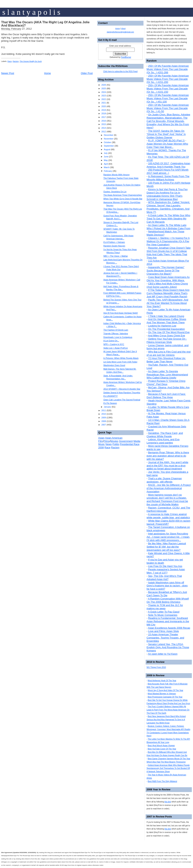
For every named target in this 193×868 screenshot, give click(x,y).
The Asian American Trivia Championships (123, 195)
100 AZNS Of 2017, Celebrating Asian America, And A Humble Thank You (168, 165)
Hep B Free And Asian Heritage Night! (121, 313)
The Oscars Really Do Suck (31, 61)
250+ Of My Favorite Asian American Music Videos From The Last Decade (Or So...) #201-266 (168, 69)
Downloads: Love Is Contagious (118, 337)
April (106, 164)
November (109, 139)
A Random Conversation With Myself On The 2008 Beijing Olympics (168, 600)
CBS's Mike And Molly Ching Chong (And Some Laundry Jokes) (167, 285)
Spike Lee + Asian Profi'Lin (116, 348)
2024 (104, 92)
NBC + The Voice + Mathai (116, 256)
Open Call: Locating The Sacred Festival (122, 400)
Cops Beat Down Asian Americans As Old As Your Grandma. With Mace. (168, 279)
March (107, 167)
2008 (104, 421)
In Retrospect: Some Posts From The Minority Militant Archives (168, 178)
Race (10, 61)
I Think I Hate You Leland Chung (166, 316)
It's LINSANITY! (111, 396)
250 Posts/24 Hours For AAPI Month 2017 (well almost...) (168, 171)
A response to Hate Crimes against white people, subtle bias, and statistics (168, 516)
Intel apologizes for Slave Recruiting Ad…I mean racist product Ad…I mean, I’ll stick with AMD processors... (168, 537)
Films (107, 441)
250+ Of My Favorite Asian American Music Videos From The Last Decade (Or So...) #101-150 (168, 89)
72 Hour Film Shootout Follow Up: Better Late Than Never (166, 360)
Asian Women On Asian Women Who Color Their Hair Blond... (167, 145)
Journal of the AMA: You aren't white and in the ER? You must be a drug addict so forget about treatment (167, 466)
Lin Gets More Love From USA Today (120, 362)
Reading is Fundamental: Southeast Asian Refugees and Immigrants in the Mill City (168, 621)
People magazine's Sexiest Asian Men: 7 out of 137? (166, 571)
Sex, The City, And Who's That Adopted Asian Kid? (164, 578)
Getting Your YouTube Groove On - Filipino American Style (167, 340)
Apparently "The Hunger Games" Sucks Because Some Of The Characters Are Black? (165, 271)
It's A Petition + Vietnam (114, 242)
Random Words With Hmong (116, 175)
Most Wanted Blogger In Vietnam (162, 694)
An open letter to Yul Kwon (163, 654)
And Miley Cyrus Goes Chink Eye (166, 336)
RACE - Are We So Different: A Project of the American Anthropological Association (169, 488)
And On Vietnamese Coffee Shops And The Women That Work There (166, 321)
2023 (104, 96)
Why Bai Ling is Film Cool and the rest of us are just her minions (169, 353)
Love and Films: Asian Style (164, 631)
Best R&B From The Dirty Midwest (162, 781)
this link (168, 802)
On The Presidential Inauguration (167, 329)
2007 (104, 425)
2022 (104, 99)
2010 (104, 414)
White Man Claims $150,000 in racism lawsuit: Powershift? (168, 522)
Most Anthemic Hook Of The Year (162, 681)
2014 (104, 128)
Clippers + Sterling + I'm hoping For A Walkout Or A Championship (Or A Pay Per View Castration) (168, 241)
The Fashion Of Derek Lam (116, 330)
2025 (104, 88)
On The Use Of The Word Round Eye (169, 332)
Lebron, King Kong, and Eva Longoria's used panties (163, 441)
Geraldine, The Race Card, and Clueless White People (165, 435)
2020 (104, 106)
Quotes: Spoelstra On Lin (115, 192)
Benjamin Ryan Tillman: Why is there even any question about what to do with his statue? (168, 456)
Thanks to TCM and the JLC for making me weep (165, 607)
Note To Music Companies (163, 615)
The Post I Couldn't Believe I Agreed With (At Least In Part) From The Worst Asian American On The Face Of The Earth (168, 710)
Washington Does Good (114, 365)
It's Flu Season (110, 403)
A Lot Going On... (111, 341)
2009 (104, 418)
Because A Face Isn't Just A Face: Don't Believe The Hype (166, 396)
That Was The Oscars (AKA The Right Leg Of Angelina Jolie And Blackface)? (45, 24)
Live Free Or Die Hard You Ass (165, 566)
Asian (101, 438)
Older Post (87, 73)
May (106, 160)
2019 (104, 110)
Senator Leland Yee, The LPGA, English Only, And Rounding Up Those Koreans (168, 647)
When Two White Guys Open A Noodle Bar (123, 199)
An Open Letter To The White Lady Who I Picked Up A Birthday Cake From (168, 227)
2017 (104, 117)
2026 (104, 85)
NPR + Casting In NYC (114, 344)
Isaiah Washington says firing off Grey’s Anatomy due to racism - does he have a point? (167, 586)
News (109, 444)
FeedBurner (126, 57)
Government (126, 441)
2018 (104, 113)
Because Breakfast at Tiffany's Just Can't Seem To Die (167, 594)
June (106, 157)
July (106, 153)
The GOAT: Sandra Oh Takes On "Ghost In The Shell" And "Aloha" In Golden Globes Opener (166, 134)
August (107, 149)
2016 (104, 121)
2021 (104, 103)
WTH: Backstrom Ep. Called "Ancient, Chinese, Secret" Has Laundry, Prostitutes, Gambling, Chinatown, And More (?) (168, 207)
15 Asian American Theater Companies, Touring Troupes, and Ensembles (165, 638)
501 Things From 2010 (156, 667)
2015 (104, 124)
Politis (116, 444)
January (107, 407)
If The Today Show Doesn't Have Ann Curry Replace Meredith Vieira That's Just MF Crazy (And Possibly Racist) (168, 293)
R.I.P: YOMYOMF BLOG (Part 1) (166, 140)
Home (47, 73)
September (109, 146)
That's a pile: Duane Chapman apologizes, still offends (164, 480)
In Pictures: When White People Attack (121, 358)
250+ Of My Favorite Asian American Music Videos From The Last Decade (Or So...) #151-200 (168, 79)
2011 (104, 410)
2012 (104, 132)
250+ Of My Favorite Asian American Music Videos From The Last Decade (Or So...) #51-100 (168, 98)
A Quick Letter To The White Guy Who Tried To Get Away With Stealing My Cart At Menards (168, 219)
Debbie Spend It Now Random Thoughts (122, 393)
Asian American (114, 438)
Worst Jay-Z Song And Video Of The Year (165, 690)
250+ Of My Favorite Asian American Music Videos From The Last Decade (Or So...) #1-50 (168, 108)
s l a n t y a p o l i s (31, 12)
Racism (16, 61)
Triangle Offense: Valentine (116, 334)
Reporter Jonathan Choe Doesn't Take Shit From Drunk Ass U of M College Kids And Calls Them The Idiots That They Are (169, 253)
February (108, 171)
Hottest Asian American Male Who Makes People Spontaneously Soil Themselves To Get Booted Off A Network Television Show (168, 768)
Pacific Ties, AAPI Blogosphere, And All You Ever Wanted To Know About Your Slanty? (167, 303)
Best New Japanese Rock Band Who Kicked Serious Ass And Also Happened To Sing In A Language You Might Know (166, 720)
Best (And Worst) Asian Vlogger (161, 746)
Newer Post (8, 73)
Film (101, 441)
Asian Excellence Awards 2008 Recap (169, 628)
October (107, 142)
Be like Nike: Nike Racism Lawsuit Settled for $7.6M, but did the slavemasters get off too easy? (166, 547)
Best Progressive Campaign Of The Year (165, 697)
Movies (114, 441)
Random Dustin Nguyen (114, 246)
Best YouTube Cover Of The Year (162, 749)
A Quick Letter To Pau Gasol (164, 612)
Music (102, 444)
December (109, 135)
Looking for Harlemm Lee (162, 326)
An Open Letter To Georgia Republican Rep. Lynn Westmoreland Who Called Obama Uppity (167, 375)
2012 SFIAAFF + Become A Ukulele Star (122, 389)
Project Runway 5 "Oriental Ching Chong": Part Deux (166, 383)
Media (137, 441)
